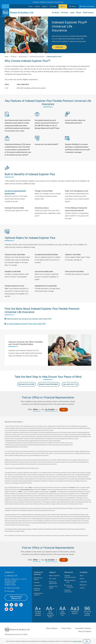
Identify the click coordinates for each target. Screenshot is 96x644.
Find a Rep (59, 47)
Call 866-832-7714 (70, 384)
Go (64, 410)
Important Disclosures (68, 591)
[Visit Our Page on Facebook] (6, 605)
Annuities (37, 582)
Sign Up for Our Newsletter (16, 598)
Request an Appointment (53, 583)
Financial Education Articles (70, 576)
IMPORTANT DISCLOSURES (13, 422)
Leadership (83, 582)
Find (30, 409)
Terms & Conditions (85, 631)
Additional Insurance (37, 589)
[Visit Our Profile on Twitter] (11, 605)
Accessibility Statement (83, 628)
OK (87, 641)
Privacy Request (52, 628)
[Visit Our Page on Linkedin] (21, 605)
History (82, 579)
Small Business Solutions (38, 594)
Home (7, 57)
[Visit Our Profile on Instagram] (16, 605)
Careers (82, 588)
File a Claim (53, 579)
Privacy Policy (66, 628)
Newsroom (83, 585)
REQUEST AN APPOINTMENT (49, 384)
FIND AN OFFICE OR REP (26, 384)
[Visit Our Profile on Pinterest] (6, 609)
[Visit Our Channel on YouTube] (11, 609)
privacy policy (77, 641)
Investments (38, 585)
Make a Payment (54, 576)
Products (14, 57)
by (43, 409)
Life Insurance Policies (38, 579)
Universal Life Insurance (37, 57)
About (82, 576)
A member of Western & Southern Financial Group (48, 2)
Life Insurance (23, 57)
